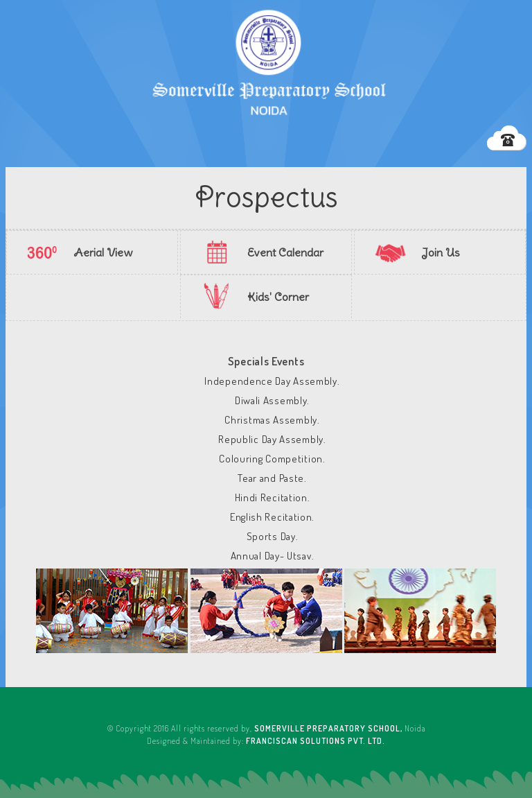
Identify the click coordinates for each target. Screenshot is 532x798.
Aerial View (103, 252)
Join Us (441, 252)
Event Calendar (285, 252)
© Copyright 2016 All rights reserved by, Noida (266, 728)
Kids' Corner (278, 297)
